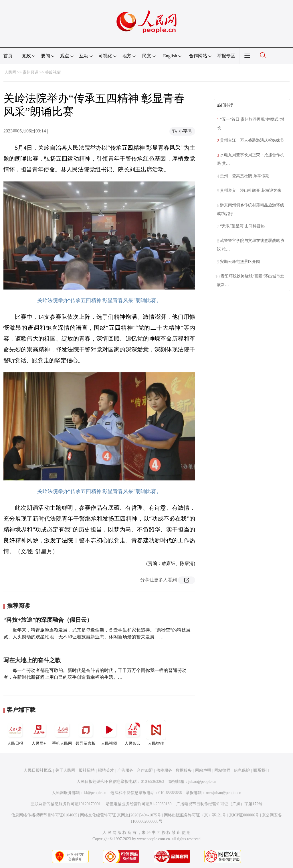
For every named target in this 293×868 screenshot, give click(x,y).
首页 (8, 56)
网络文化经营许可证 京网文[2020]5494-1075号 (121, 815)
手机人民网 (62, 733)
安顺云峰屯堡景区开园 (240, 262)
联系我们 (261, 770)
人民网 (10, 72)
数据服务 (184, 770)
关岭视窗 (53, 72)
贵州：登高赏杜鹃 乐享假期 (245, 176)
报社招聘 (87, 770)
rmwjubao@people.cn (223, 793)
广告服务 (125, 770)
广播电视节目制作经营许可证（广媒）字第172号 (219, 804)
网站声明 (203, 770)
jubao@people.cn (202, 782)
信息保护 (242, 770)
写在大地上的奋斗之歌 (32, 660)
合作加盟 (145, 770)
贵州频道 (31, 72)
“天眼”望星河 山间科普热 (242, 226)
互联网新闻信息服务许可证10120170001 (66, 804)
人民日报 (15, 733)
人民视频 (109, 733)
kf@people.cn (95, 793)
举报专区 (226, 56)
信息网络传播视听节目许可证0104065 (44, 815)
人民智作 (156, 733)
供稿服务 (164, 770)
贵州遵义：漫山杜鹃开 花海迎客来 (251, 190)
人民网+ (39, 733)
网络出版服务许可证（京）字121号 (195, 815)
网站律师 (222, 770)
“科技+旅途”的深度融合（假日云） (48, 620)
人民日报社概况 (38, 770)
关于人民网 (65, 770)
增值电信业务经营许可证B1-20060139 (139, 804)
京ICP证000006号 (244, 815)
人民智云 (132, 733)
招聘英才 (106, 770)
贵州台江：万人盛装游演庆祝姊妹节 (252, 140)
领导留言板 (86, 733)
